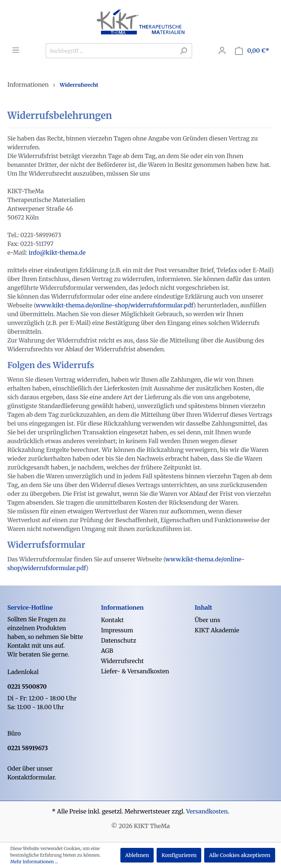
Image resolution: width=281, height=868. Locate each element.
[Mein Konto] (222, 50)
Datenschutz (119, 640)
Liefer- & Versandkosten (135, 671)
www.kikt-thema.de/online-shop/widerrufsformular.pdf (115, 305)
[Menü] (16, 50)
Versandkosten (207, 811)
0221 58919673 (28, 748)
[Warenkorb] (252, 51)
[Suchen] (183, 51)
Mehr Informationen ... (34, 862)
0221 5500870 (27, 686)
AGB (107, 651)
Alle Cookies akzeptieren (240, 855)
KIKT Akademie (217, 630)
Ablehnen (137, 855)
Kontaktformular (31, 777)
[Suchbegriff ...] (110, 51)
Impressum (117, 630)
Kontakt (112, 620)
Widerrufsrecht (122, 661)
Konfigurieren (179, 855)
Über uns (207, 620)
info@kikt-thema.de (57, 252)
